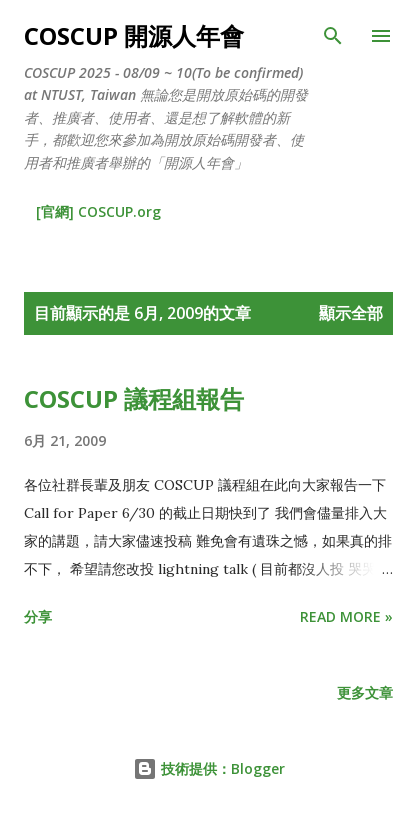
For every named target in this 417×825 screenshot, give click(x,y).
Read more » (346, 616)
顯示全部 (351, 313)
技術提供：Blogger (209, 768)
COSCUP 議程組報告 (134, 398)
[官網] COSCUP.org (98, 211)
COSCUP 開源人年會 (134, 35)
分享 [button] (38, 616)
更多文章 (365, 692)
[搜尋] (333, 36)
